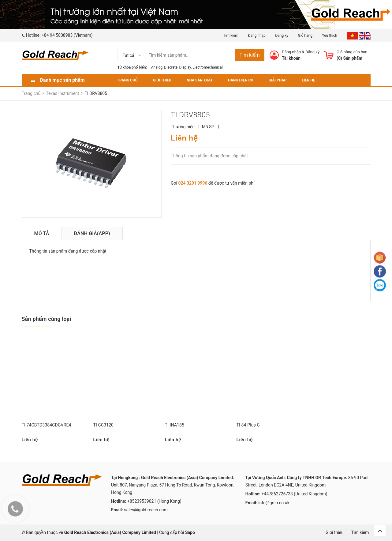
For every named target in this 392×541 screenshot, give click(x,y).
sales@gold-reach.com (146, 510)
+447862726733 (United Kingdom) (295, 494)
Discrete (171, 67)
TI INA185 (175, 425)
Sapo (190, 532)
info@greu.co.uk (274, 503)
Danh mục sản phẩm (62, 80)
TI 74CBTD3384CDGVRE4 (47, 425)
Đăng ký (282, 36)
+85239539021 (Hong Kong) (154, 501)
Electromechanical (208, 67)
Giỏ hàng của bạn (352, 52)
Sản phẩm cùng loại (47, 319)
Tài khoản (291, 58)
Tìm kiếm (231, 36)
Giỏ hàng (305, 36)
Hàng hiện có (241, 80)
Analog (157, 67)
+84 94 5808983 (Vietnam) (67, 35)
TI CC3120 (104, 425)
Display (185, 67)
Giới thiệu (162, 80)
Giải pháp (278, 80)
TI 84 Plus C (248, 425)
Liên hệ (308, 80)
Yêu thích (330, 36)
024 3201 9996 (193, 183)
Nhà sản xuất (200, 80)
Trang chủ (127, 80)
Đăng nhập (257, 36)
